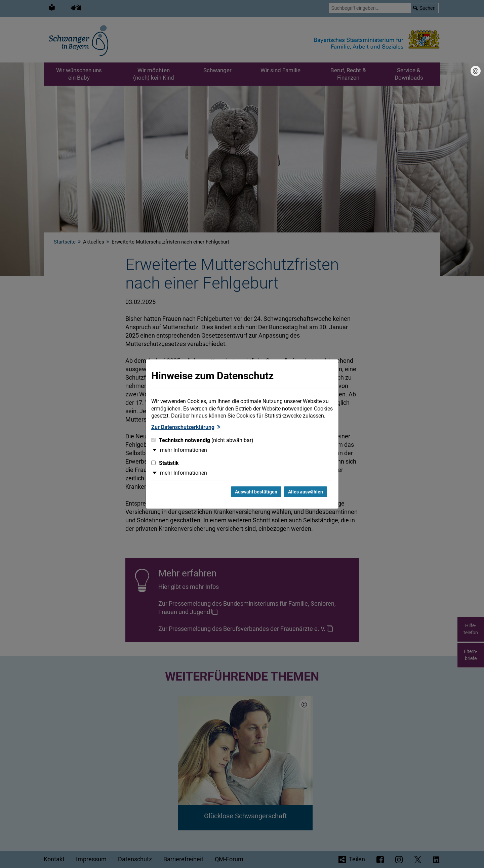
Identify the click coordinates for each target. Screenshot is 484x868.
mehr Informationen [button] (184, 450)
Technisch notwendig (202, 440)
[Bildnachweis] (476, 71)
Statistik (165, 463)
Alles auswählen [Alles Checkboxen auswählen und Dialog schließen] (306, 492)
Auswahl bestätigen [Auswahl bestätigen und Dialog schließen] (256, 492)
